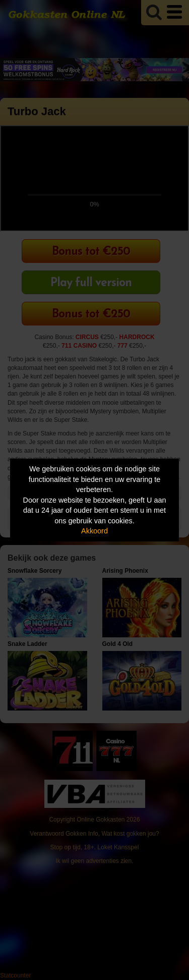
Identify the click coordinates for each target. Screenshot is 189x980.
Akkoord (94, 531)
